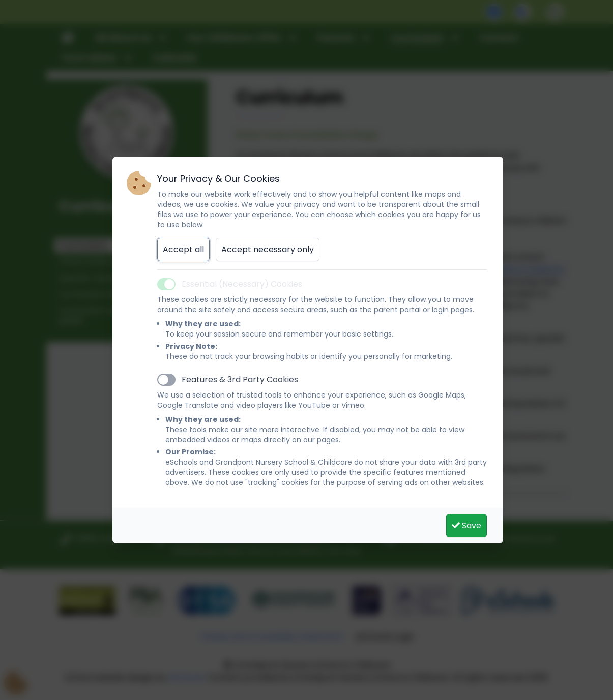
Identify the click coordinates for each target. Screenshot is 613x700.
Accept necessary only (268, 249)
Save (466, 525)
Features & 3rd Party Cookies (240, 379)
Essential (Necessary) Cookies (242, 284)
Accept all (183, 249)
